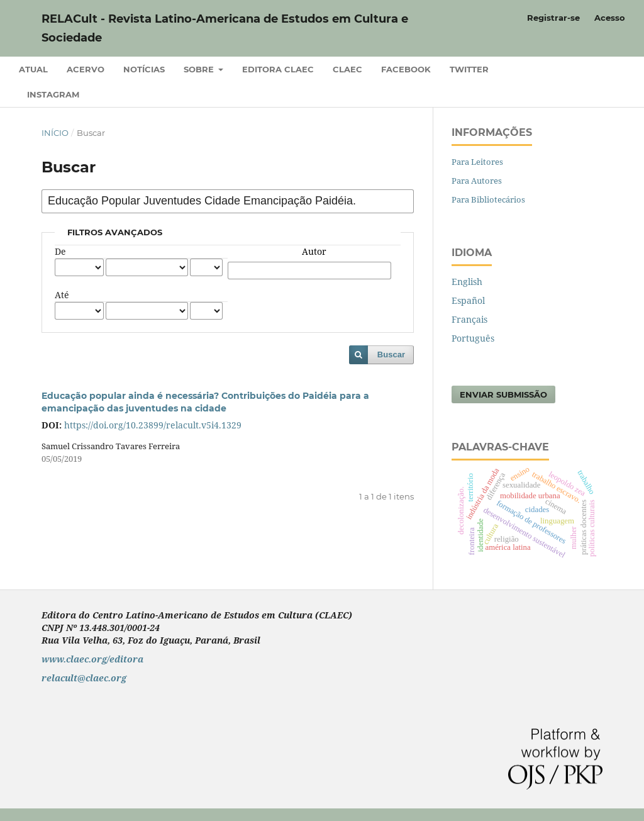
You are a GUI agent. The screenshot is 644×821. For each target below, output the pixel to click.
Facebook (406, 69)
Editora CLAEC (278, 69)
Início (55, 133)
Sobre (200, 69)
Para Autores (477, 181)
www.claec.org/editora (92, 659)
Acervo (86, 69)
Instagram (53, 94)
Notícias (144, 69)
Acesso (610, 18)
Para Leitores (477, 162)
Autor (314, 251)
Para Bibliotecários (488, 199)
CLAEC (347, 69)
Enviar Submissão (503, 394)
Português (473, 338)
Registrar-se (553, 18)
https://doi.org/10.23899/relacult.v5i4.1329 (153, 425)
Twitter (469, 69)
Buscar (391, 355)
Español (468, 300)
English (467, 282)
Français (469, 319)
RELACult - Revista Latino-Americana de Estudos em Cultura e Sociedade (225, 28)
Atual (33, 69)
